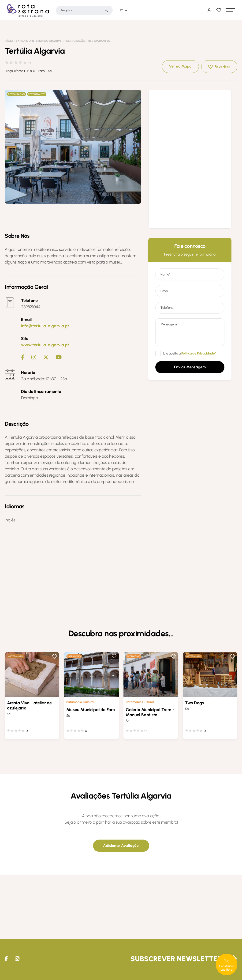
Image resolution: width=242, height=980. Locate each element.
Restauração (75, 41)
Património (74, 656)
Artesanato (16, 656)
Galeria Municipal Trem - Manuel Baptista (150, 712)
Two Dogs (194, 703)
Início (9, 41)
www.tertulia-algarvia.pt (45, 345)
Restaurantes (99, 41)
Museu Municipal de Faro (91, 710)
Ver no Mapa (180, 66)
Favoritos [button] (222, 67)
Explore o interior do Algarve (39, 41)
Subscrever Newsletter (176, 959)
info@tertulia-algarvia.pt (45, 326)
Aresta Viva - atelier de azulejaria (29, 705)
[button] (230, 10)
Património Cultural (80, 702)
